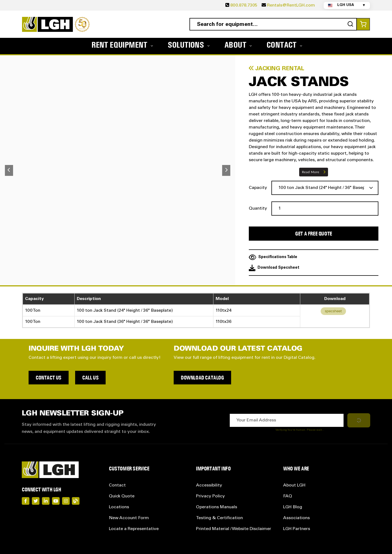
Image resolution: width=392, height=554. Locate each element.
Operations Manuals (217, 507)
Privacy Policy (210, 496)
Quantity (258, 209)
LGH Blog (293, 507)
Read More (311, 172)
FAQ (288, 496)
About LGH (294, 485)
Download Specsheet (274, 268)
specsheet (333, 311)
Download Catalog (202, 378)
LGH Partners (297, 529)
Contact (117, 485)
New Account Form (129, 518)
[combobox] (273, 24)
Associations (296, 518)
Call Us (90, 378)
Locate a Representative (134, 529)
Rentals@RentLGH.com (291, 5)
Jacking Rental (277, 69)
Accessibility (209, 485)
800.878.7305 (244, 5)
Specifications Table (273, 257)
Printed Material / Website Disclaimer (234, 529)
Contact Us (49, 378)
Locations (119, 507)
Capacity (258, 188)
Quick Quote (122, 496)
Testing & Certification (219, 518)
